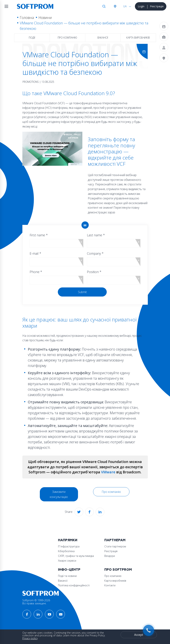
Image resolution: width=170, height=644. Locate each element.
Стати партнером (115, 546)
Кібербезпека (66, 551)
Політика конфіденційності (74, 585)
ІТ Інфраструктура (69, 546)
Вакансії (103, 38)
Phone (36, 272)
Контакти (110, 585)
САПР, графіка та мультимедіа (76, 556)
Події (32, 38)
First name (39, 235)
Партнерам (115, 540)
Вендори (110, 556)
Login (141, 6)
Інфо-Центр (69, 570)
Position (94, 272)
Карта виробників (138, 38)
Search (104, 6)
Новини (45, 18)
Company (95, 253)
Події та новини (67, 576)
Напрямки (68, 540)
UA (125, 6)
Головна (27, 18)
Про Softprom (118, 570)
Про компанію (67, 38)
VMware (108, 472)
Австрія (115, 6)
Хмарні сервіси (67, 561)
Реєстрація (157, 6)
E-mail (35, 253)
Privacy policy (30, 638)
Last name (96, 235)
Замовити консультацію (59, 494)
